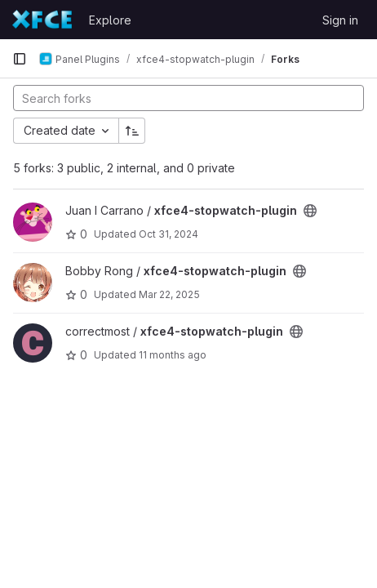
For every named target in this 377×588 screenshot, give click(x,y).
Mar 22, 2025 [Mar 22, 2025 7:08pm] (169, 294)
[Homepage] (42, 20)
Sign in (340, 20)
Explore (110, 20)
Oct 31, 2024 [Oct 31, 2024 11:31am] (169, 234)
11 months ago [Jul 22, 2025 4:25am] (173, 355)
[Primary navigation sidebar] (20, 59)
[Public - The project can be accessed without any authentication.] (310, 211)
